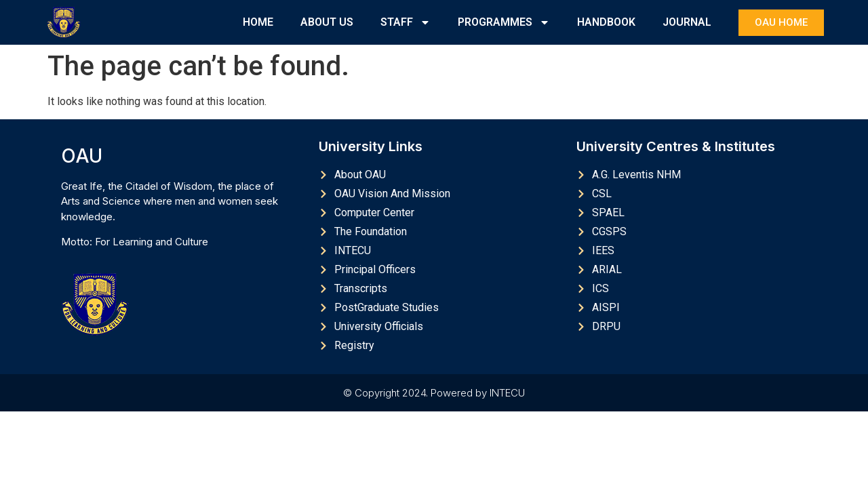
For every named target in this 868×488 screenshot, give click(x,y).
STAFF (406, 22)
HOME (258, 22)
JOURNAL (687, 22)
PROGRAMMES (504, 22)
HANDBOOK (606, 22)
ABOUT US (327, 22)
